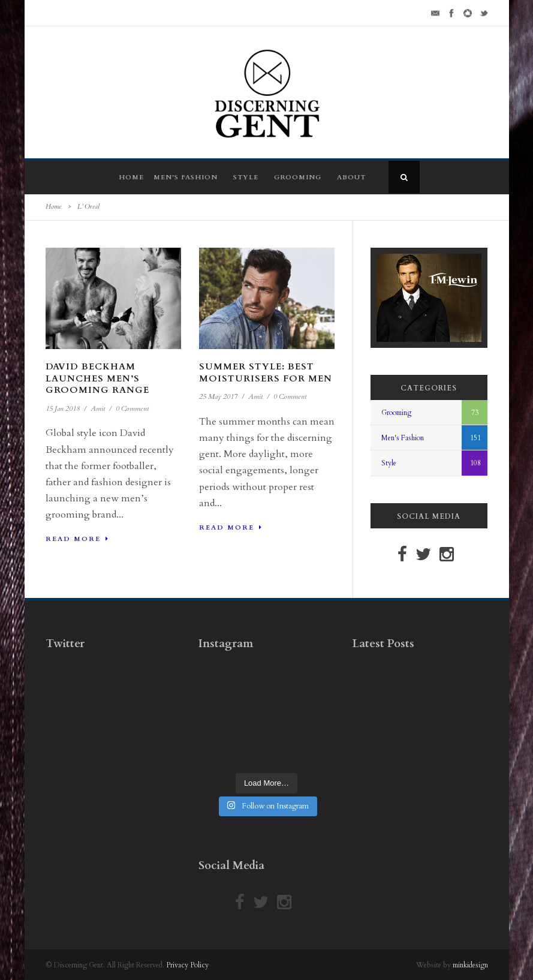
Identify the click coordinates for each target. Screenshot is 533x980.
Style (246, 177)
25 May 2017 (218, 396)
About (351, 177)
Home (131, 177)
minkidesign (470, 965)
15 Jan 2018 (63, 408)
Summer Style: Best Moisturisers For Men (266, 372)
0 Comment (132, 408)
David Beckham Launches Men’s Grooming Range (97, 378)
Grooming (298, 177)
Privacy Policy (187, 965)
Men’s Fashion (186, 177)
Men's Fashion (403, 438)
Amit (98, 408)
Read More (77, 539)
